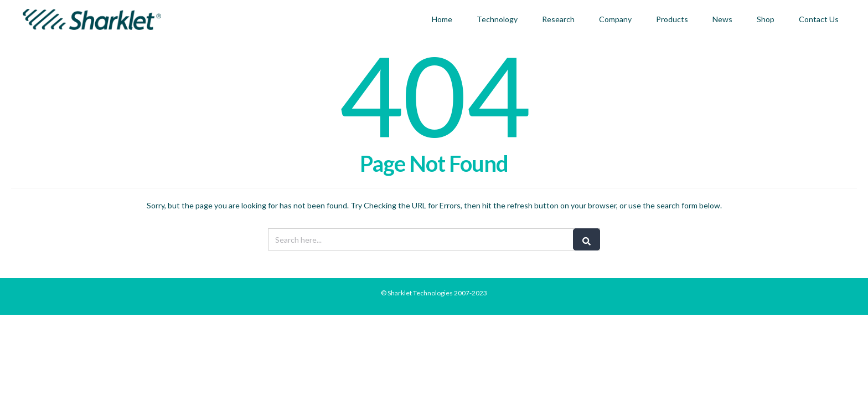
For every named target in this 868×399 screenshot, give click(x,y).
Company (615, 19)
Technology (497, 19)
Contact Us (819, 19)
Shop (766, 19)
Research (558, 19)
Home (442, 19)
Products (672, 19)
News (722, 19)
